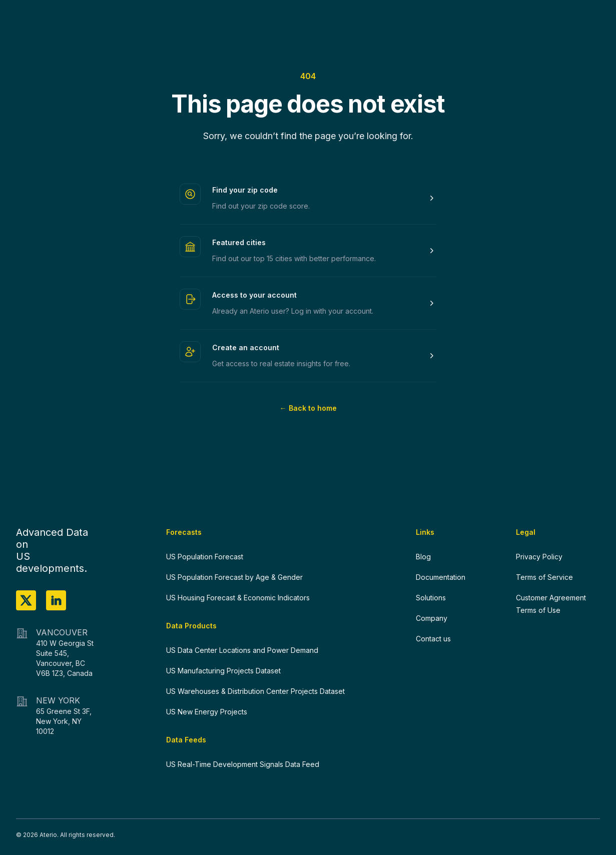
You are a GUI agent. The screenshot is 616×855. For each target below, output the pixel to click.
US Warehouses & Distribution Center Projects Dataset (255, 691)
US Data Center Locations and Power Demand (242, 650)
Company (432, 618)
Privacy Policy (539, 557)
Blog (423, 557)
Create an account (246, 347)
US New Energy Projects (207, 712)
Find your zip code (245, 190)
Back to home (308, 408)
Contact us (433, 639)
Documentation (441, 577)
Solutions (431, 598)
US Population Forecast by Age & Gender (234, 577)
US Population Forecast (205, 557)
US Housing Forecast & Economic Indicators (238, 598)
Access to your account (254, 295)
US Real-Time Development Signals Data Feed (243, 764)
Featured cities (239, 242)
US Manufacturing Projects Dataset (223, 671)
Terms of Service (544, 577)
